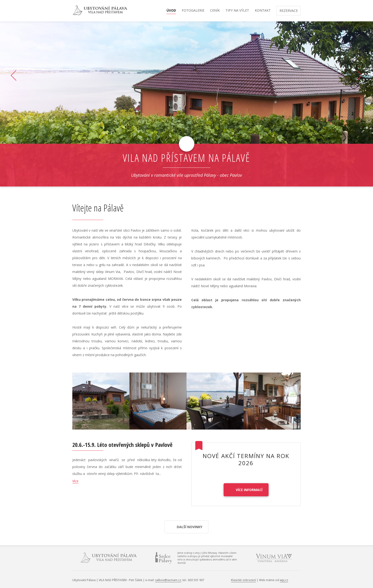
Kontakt (263, 11)
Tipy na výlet (237, 11)
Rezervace (289, 11)
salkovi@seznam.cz (168, 580)
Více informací (249, 490)
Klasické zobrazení (243, 580)
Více (75, 481)
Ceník (215, 11)
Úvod (171, 11)
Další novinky (189, 527)
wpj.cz (284, 580)
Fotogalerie (193, 11)
